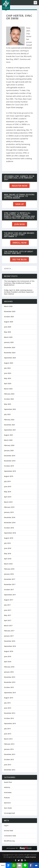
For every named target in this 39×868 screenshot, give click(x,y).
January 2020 (9, 450)
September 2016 (10, 646)
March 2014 (8, 739)
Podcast (7, 798)
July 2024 (7, 368)
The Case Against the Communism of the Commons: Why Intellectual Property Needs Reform (19, 283)
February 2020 (9, 445)
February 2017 (9, 631)
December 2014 (10, 713)
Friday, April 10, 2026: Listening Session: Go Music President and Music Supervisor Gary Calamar (19, 292)
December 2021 (10, 425)
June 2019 (8, 487)
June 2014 (8, 734)
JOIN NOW (20, 224)
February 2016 (9, 667)
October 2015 (9, 687)
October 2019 (9, 466)
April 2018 (8, 559)
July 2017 (7, 605)
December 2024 (10, 347)
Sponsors (7, 803)
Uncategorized (9, 813)
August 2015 (9, 698)
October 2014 (9, 718)
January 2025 (9, 342)
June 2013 (8, 765)
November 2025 (10, 311)
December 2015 (10, 677)
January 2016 (9, 672)
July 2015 (7, 703)
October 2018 (9, 528)
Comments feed (10, 836)
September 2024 (10, 358)
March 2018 (8, 564)
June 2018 (8, 548)
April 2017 (8, 620)
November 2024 (10, 353)
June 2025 (8, 327)
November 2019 (10, 461)
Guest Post (8, 782)
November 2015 (10, 682)
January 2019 (9, 512)
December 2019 (10, 456)
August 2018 (9, 538)
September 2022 (10, 409)
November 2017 (10, 584)
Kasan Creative (31, 857)
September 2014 (10, 723)
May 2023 (7, 404)
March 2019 (8, 502)
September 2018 (10, 533)
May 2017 (7, 615)
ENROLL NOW (20, 243)
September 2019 (10, 471)
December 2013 (10, 754)
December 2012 (10, 770)
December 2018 (10, 517)
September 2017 (10, 595)
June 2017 (8, 610)
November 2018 (10, 523)
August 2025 (9, 322)
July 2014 (7, 729)
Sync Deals (8, 808)
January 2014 (9, 749)
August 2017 (9, 600)
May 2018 (7, 554)
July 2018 (7, 543)
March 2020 (8, 440)
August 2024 (9, 363)
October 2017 (9, 590)
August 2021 (9, 435)
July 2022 (7, 414)
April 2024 (8, 383)
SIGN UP (20, 204)
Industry (7, 787)
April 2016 (8, 662)
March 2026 (8, 306)
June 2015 (8, 708)
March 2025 (8, 337)
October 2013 (9, 759)
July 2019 (7, 481)
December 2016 (10, 641)
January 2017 (9, 636)
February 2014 (9, 744)
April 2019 (8, 497)
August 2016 (9, 651)
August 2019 (9, 476)
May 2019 (7, 492)
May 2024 (7, 378)
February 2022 (9, 420)
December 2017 (10, 579)
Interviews (8, 792)
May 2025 (7, 332)
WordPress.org (9, 841)
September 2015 (10, 693)
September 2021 (10, 430)
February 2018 (9, 569)
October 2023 (9, 399)
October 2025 (9, 317)
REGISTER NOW (19, 186)
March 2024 (8, 389)
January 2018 (9, 574)
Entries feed (8, 831)
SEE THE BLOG (19, 259)
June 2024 (8, 373)
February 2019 (9, 507)
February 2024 (9, 394)
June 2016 (8, 656)
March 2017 (8, 626)
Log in (6, 825)
